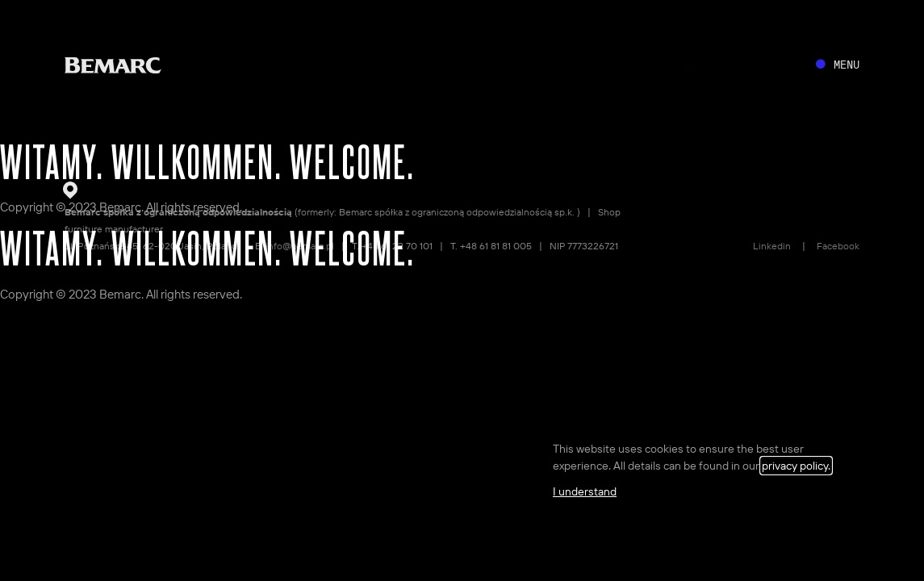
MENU (847, 65)
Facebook (838, 246)
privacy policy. (796, 466)
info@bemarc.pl (300, 246)
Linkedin (772, 246)
